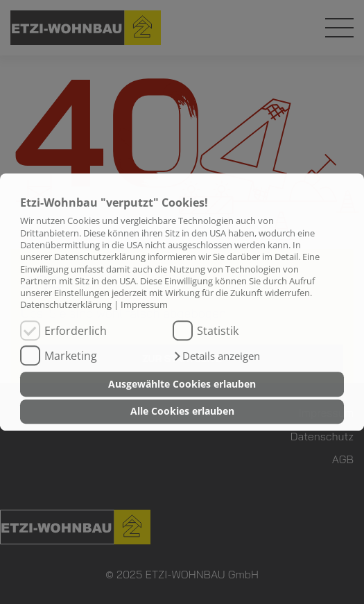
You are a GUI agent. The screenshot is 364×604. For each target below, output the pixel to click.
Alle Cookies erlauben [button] (182, 412)
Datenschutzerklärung (66, 305)
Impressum (144, 305)
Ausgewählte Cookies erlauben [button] (182, 384)
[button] (216, 356)
